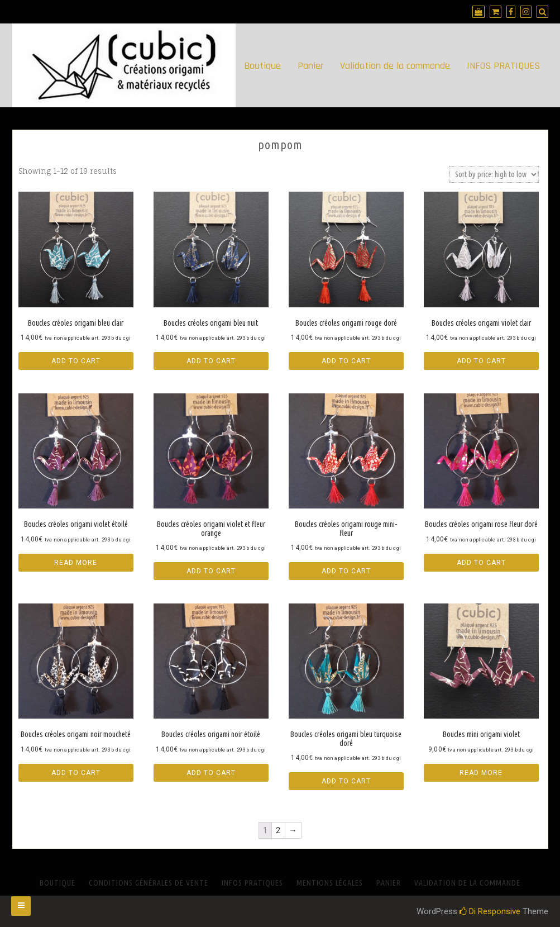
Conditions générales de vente (149, 883)
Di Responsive (490, 911)
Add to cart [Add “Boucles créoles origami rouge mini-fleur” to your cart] (346, 571)
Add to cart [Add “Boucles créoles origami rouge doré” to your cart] (346, 361)
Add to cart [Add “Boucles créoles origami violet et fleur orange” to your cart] (211, 571)
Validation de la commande (395, 66)
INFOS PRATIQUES (503, 66)
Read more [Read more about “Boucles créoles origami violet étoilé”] (76, 563)
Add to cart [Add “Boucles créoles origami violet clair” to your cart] (481, 361)
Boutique (262, 66)
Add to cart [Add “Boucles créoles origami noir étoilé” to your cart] (211, 773)
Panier (310, 66)
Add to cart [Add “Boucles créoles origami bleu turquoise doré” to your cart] (346, 781)
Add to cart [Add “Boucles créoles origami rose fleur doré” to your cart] (481, 563)
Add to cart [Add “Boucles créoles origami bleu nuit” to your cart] (211, 361)
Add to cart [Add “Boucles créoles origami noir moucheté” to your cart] (76, 773)
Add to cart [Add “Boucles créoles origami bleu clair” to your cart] (76, 361)
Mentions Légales (330, 883)
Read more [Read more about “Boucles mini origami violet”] (481, 773)
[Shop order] (494, 174)
